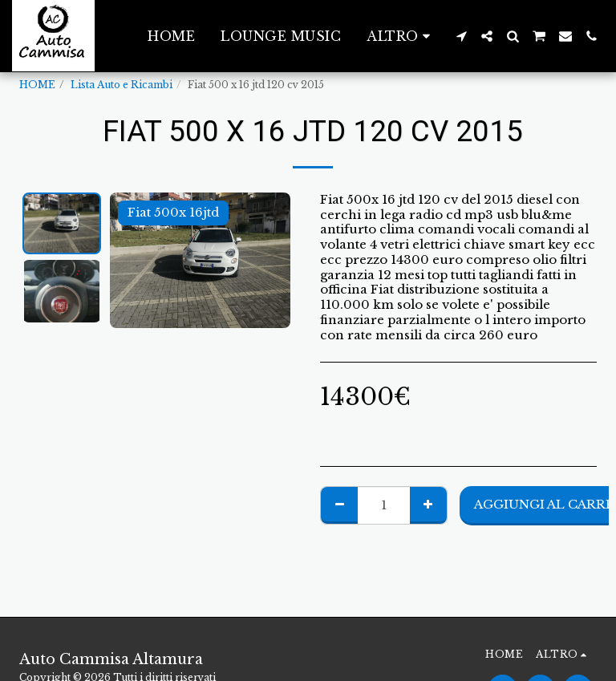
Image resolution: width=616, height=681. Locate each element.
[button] (461, 36)
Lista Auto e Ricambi (122, 85)
